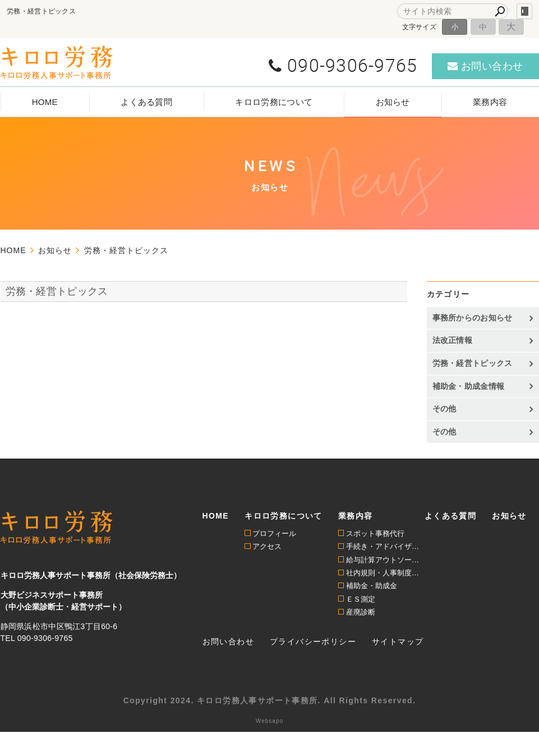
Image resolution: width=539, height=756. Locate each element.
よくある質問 (146, 102)
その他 (444, 409)
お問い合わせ (228, 642)
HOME (45, 102)
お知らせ (393, 102)
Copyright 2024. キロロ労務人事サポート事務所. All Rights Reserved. (270, 700)
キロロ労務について (274, 102)
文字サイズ (420, 27)
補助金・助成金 (372, 586)
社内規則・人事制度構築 (385, 573)
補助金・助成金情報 (469, 386)
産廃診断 (361, 612)
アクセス (267, 546)
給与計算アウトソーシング (385, 560)
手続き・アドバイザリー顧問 (385, 546)
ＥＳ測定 (361, 599)
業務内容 (490, 102)
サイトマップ (398, 642)
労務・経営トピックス (57, 291)
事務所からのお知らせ (473, 318)
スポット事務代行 (375, 533)
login (524, 11)
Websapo (269, 721)
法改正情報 (453, 340)
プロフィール (274, 533)
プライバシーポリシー (313, 642)
